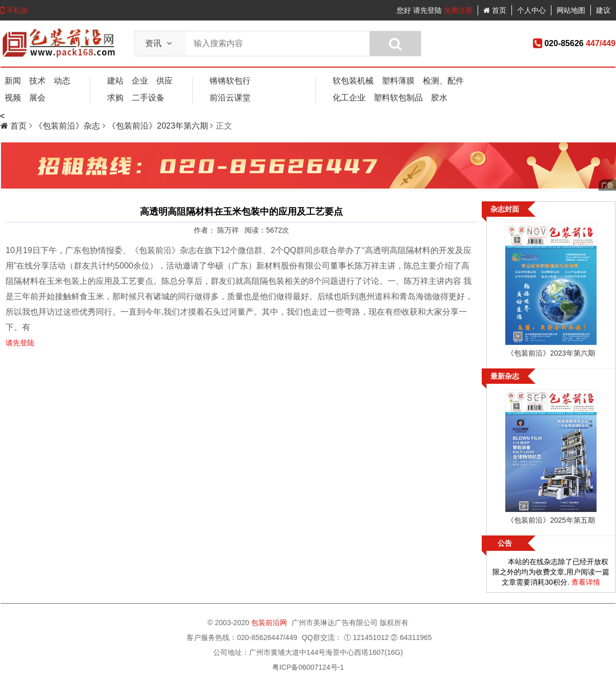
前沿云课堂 (230, 98)
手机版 (14, 10)
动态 (62, 81)
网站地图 (571, 10)
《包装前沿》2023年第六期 (159, 126)
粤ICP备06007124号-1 (308, 667)
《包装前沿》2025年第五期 (551, 520)
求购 (115, 98)
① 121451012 (366, 637)
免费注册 (458, 10)
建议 (603, 10)
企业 (140, 81)
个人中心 (531, 10)
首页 (495, 10)
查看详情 (586, 582)
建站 (115, 81)
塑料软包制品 (398, 98)
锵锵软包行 (230, 81)
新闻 (13, 81)
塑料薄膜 (398, 81)
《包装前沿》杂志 (68, 126)
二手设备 (148, 98)
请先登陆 (427, 10)
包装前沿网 (270, 623)
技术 (37, 81)
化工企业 (349, 98)
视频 (13, 98)
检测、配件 (443, 81)
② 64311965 (411, 637)
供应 (165, 81)
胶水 (439, 98)
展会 (37, 98)
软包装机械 (353, 81)
